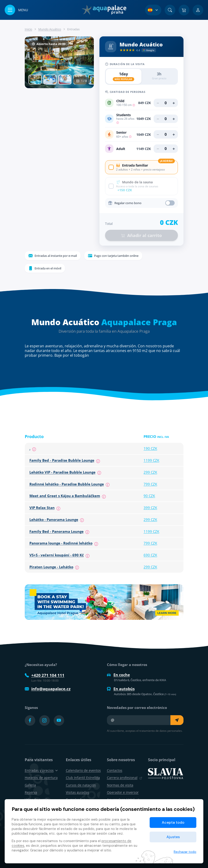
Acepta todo (173, 822)
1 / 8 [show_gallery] (81, 81)
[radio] (124, 76)
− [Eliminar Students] (158, 119)
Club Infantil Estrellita (83, 778)
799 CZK (150, 484)
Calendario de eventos (83, 770)
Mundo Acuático (50, 29)
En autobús (121, 689)
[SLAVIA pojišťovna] (166, 773)
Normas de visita (120, 785)
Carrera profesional (125, 778)
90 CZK (149, 496)
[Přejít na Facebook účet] (30, 720)
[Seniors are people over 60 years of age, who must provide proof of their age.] (130, 137)
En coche (118, 675)
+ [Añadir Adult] (174, 149)
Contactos (115, 770)
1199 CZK (151, 460)
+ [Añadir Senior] (174, 134)
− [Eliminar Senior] (158, 134)
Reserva (31, 792)
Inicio (28, 29)
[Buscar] (170, 10)
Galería (30, 785)
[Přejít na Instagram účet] (44, 720)
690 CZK (150, 555)
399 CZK (150, 508)
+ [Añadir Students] (174, 119)
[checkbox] (141, 167)
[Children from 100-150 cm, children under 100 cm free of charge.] (134, 105)
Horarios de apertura (41, 778)
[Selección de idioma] (153, 10)
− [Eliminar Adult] (158, 149)
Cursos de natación (81, 785)
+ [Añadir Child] (174, 103)
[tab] (35, 80)
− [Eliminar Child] (158, 103)
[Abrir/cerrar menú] (16, 10)
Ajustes (173, 837)
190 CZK (150, 448)
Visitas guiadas (78, 792)
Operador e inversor (123, 792)
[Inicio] (104, 10)
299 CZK (150, 472)
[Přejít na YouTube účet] (59, 720)
